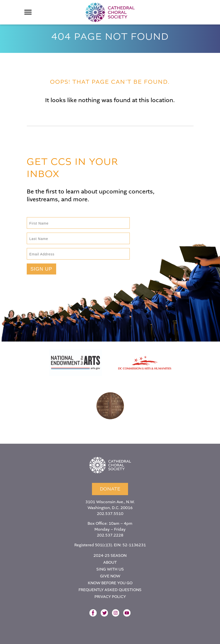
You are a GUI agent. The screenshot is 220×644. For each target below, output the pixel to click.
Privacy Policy (110, 597)
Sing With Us (110, 569)
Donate (110, 489)
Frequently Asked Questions (110, 590)
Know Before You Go (110, 583)
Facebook (93, 613)
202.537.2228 (110, 535)
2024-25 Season (110, 555)
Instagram (116, 613)
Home (110, 465)
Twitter (104, 613)
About (110, 562)
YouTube (127, 613)
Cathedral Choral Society (110, 12)
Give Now (110, 576)
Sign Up (41, 269)
